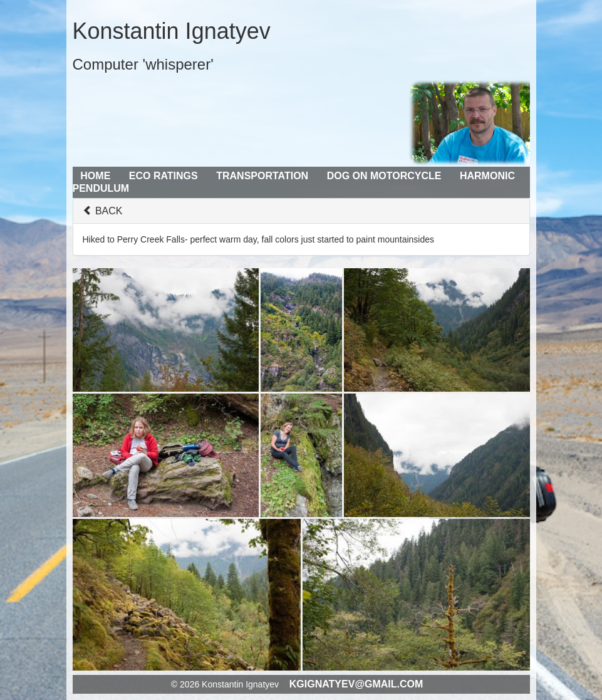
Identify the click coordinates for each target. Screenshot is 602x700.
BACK (103, 211)
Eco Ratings (163, 176)
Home (95, 176)
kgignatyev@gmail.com (356, 684)
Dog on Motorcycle (384, 176)
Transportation (262, 176)
